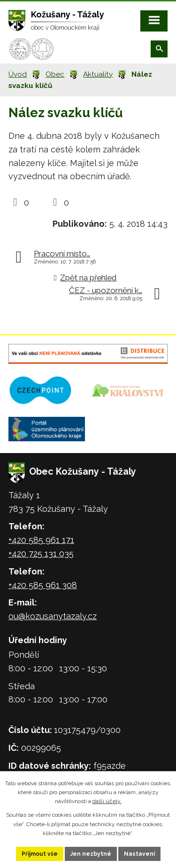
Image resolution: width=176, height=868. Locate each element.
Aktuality (98, 74)
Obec (55, 74)
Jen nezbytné (91, 854)
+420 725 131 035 (41, 553)
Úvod (18, 74)
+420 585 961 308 (43, 585)
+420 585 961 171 (41, 540)
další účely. (107, 801)
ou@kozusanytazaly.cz (53, 616)
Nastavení (139, 854)
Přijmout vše (40, 854)
